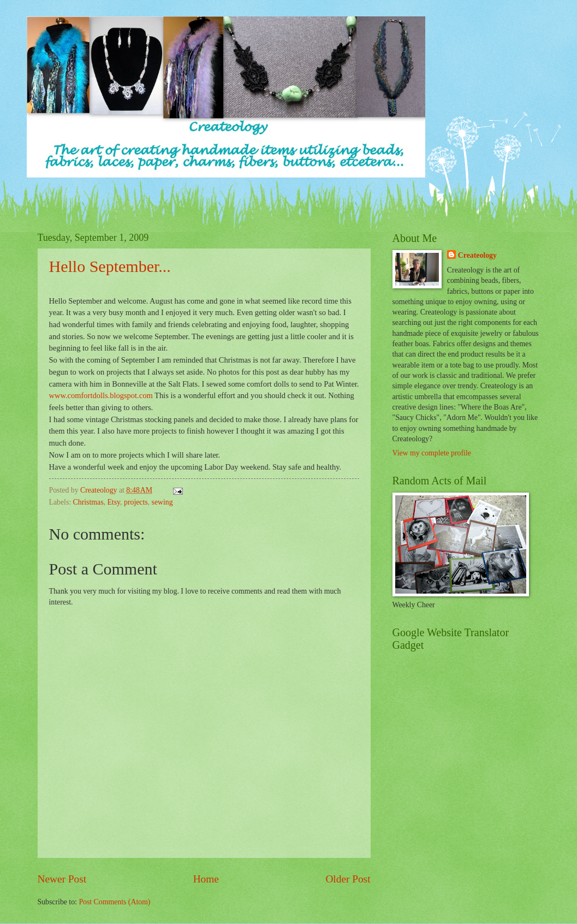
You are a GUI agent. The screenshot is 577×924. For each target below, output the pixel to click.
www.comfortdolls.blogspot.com (101, 395)
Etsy (114, 502)
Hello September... (110, 266)
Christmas (88, 502)
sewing (162, 502)
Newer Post (62, 879)
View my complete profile (432, 453)
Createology (477, 255)
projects (136, 502)
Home (206, 879)
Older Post (348, 879)
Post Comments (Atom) (114, 902)
